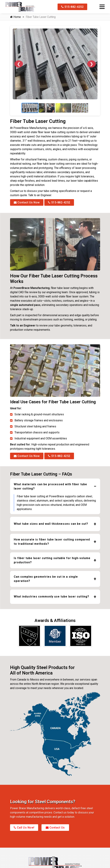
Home (15, 17)
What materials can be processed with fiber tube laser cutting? (50, 490)
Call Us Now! (24, 832)
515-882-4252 (72, 7)
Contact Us (55, 832)
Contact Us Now (27, 207)
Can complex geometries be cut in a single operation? (46, 583)
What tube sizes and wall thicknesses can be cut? (51, 528)
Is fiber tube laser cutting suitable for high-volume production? (52, 564)
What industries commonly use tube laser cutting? (51, 601)
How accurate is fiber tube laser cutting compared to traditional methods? (52, 546)
